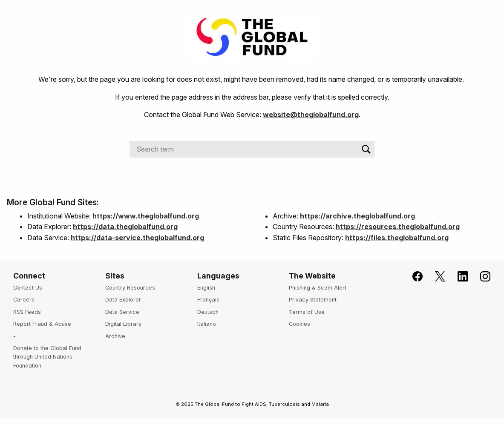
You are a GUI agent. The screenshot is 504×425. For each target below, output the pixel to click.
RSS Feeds (27, 312)
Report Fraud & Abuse (42, 324)
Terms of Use (307, 312)
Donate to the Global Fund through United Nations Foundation (47, 357)
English (206, 288)
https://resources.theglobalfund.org (398, 227)
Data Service (122, 312)
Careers (24, 300)
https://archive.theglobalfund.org (357, 216)
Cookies (300, 324)
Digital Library (123, 324)
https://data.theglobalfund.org (125, 227)
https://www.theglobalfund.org (146, 216)
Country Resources (130, 288)
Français (208, 300)
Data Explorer (123, 300)
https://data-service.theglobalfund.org (137, 238)
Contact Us (28, 288)
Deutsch (208, 312)
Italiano (207, 324)
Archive (115, 336)
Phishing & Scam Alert (318, 288)
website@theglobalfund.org (311, 115)
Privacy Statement (313, 300)
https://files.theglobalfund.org (397, 238)
